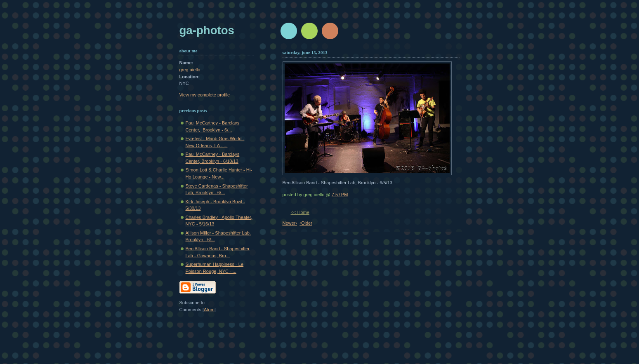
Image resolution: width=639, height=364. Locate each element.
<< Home (300, 212)
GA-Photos (207, 30)
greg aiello (190, 70)
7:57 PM (340, 195)
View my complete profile (205, 95)
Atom (209, 310)
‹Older (306, 223)
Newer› (290, 223)
